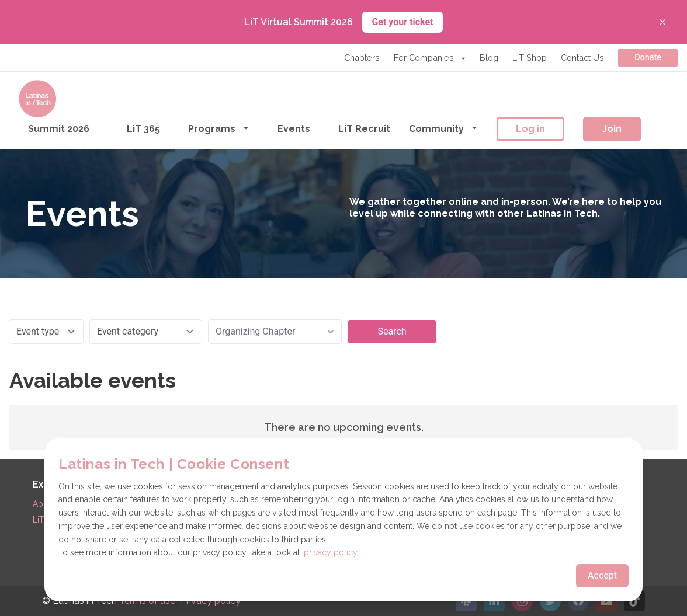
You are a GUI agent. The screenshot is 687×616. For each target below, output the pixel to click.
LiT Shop (530, 58)
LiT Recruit (364, 129)
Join (612, 129)
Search (392, 331)
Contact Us (582, 58)
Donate (648, 58)
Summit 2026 (59, 129)
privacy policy (331, 552)
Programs (219, 128)
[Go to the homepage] (37, 99)
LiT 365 (143, 129)
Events (294, 129)
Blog (489, 58)
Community (443, 128)
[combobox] (275, 332)
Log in (530, 129)
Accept (602, 575)
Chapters (362, 58)
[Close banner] (662, 22)
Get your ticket (402, 22)
